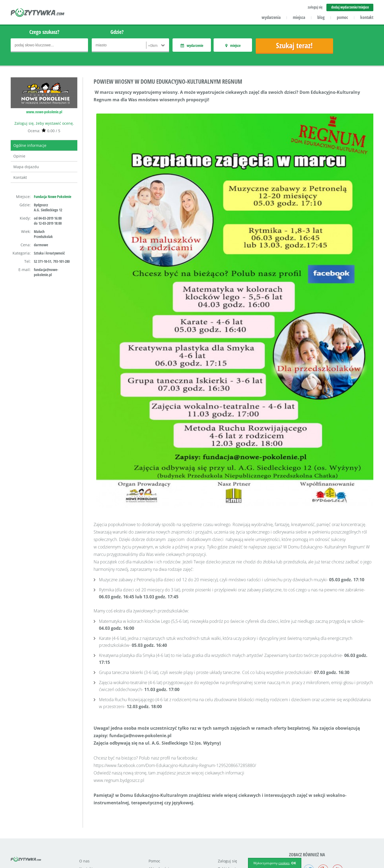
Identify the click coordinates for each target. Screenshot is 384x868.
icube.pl (32, 843)
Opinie (19, 156)
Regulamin (227, 820)
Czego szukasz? (44, 32)
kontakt (367, 17)
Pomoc (154, 805)
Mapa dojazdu (26, 167)
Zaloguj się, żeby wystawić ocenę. (44, 123)
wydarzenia (271, 17)
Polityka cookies (232, 836)
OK (294, 863)
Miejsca (155, 820)
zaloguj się (315, 7)
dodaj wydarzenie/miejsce (350, 7)
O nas (84, 805)
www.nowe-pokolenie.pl (44, 112)
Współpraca (90, 828)
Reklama (87, 836)
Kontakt (20, 177)
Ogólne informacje (30, 145)
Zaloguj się (227, 805)
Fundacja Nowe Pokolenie (53, 197)
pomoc (342, 17)
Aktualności (159, 812)
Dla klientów (90, 820)
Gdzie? (117, 32)
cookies (284, 863)
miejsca (299, 17)
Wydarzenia (159, 828)
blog (321, 17)
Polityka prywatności (236, 828)
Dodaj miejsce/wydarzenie (172, 836)
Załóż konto (228, 812)
